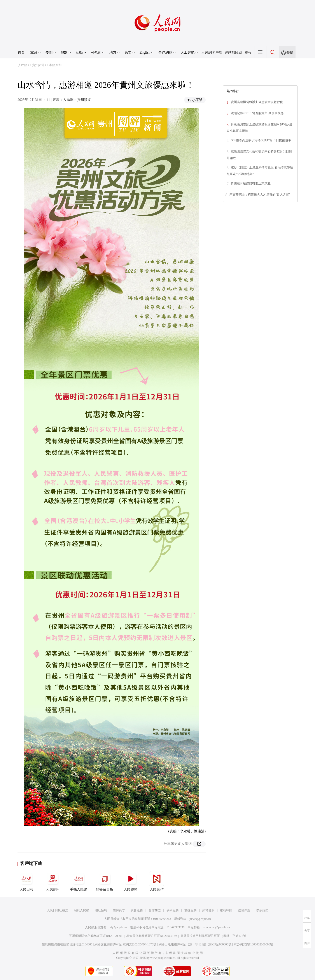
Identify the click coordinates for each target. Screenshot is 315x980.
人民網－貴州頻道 (77, 100)
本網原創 (55, 65)
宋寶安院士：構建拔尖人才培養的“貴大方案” (260, 195)
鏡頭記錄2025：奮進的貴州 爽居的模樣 (257, 113)
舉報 (248, 52)
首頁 (21, 52)
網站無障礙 (233, 52)
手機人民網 (79, 881)
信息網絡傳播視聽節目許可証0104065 (67, 944)
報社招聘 (101, 910)
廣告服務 (137, 910)
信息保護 (244, 910)
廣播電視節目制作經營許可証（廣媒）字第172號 (213, 936)
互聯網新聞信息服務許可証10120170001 (96, 936)
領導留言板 (105, 881)
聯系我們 (262, 910)
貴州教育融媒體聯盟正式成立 (251, 183)
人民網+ (52, 881)
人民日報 (26, 881)
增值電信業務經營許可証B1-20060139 (151, 936)
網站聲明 (208, 910)
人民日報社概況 (58, 910)
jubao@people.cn (200, 919)
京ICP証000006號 (220, 944)
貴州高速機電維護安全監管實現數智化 (257, 102)
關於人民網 (82, 910)
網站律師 (226, 910)
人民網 (23, 65)
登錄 (290, 52)
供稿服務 (173, 910)
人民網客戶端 (212, 52)
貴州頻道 (38, 65)
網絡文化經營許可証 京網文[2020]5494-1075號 (126, 944)
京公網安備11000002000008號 (253, 944)
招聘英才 (119, 910)
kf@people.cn (118, 927)
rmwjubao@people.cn (216, 927)
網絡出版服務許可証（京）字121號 (182, 944)
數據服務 (191, 910)
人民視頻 (131, 881)
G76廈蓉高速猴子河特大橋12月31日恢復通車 (261, 140)
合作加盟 (155, 910)
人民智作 (157, 881)
